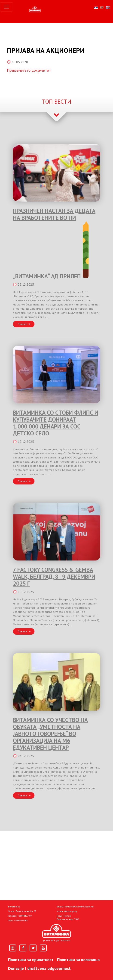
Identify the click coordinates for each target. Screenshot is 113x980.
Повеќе (22, 324)
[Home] (56, 931)
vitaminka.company (67, 911)
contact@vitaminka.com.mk (79, 907)
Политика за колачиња (78, 960)
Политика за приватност (31, 960)
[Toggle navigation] (6, 7)
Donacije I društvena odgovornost (39, 968)
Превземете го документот (29, 70)
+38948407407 (25, 916)
